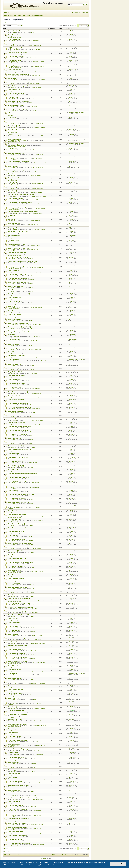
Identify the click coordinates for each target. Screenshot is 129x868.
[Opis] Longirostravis (14, 762)
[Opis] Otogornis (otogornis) (16, 376)
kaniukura (15, 213)
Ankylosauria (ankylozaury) (14, 142)
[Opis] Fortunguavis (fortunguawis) (18, 282)
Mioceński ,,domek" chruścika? (17, 646)
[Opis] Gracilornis (13, 491)
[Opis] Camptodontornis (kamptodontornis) (21, 562)
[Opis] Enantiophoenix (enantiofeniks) (19, 450)
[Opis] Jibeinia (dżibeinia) (15, 286)
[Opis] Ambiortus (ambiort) (16, 446)
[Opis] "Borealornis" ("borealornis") (18, 615)
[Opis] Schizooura (13, 352)
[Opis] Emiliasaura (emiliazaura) (17, 724)
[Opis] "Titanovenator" (14, 122)
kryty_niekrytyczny (15, 79)
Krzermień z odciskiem (15, 31)
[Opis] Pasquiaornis (14, 583)
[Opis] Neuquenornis (14, 630)
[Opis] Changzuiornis (14, 626)
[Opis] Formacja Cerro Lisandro (17, 836)
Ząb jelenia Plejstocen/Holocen (17, 48)
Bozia (14, 779)
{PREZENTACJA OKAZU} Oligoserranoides (21, 611)
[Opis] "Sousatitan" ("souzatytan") (18, 809)
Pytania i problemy (36, 32)
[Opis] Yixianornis (13, 619)
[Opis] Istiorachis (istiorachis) (17, 207)
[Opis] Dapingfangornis (15, 839)
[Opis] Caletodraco (13, 360)
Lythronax (13, 36)
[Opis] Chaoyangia (13, 311)
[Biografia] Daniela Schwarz (16, 711)
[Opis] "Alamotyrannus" (15, 802)
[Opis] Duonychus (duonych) (16, 423)
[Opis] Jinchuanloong (14, 315)
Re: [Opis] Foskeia (13, 65)
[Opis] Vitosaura (13, 166)
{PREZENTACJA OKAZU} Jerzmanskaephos (21, 607)
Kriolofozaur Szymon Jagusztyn (18, 114)
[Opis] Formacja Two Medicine (17, 707)
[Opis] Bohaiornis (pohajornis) (17, 666)
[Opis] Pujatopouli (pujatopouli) (17, 109)
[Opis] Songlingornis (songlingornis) (19, 278)
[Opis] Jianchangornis (14, 319)
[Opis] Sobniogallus (14, 90)
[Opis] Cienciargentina (14, 387)
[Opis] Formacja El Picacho (16, 126)
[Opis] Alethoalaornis (14, 380)
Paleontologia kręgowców (36, 58)
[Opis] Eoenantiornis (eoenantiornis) (19, 603)
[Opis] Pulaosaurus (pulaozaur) (17, 253)
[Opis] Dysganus (13, 634)
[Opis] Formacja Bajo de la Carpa (18, 430)
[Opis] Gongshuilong (14, 35)
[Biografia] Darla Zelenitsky (16, 372)
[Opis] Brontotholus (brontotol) (17, 130)
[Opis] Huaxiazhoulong (15, 670)
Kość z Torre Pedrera (14, 240)
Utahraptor (13, 712)
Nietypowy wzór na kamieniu (16, 228)
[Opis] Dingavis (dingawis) (16, 532)
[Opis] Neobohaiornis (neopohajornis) (19, 528)
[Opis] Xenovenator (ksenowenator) (18, 74)
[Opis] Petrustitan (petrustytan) (17, 481)
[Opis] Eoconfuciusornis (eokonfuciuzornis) (21, 494)
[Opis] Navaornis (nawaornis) (17, 653)
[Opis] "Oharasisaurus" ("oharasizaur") (20, 814)
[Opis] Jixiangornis (13, 729)
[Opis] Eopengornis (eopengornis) (18, 403)
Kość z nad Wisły (13, 753)
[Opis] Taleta (12, 306)
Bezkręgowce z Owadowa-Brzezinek (19, 785)
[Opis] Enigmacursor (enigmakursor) (19, 266)
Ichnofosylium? (12, 642)
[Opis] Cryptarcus (13, 44)
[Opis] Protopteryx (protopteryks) (18, 657)
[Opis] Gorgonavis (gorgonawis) (17, 53)
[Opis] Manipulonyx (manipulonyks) (18, 86)
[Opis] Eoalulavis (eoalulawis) (17, 559)
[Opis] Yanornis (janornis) (15, 690)
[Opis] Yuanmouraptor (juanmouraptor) (19, 407)
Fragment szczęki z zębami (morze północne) (21, 195)
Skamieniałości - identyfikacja (39, 196)
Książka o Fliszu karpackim (16, 694)
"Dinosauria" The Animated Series (18, 232)
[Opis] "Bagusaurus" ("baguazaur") (18, 819)
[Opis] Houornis (13, 511)
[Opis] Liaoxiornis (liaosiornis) (17, 415)
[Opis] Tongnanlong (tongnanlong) (18, 248)
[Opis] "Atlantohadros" (15, 570)
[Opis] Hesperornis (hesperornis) (18, 257)
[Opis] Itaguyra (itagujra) (15, 301)
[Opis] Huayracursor (14, 148)
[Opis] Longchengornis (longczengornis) (20, 331)
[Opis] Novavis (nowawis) (15, 555)
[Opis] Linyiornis (13, 535)
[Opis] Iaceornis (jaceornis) (16, 400)
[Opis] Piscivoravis (13, 698)
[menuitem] (85, 13)
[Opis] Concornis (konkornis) (16, 566)
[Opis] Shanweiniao (14, 766)
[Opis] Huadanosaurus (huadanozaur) (19, 477)
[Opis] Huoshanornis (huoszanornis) (19, 294)
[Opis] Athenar (12, 117)
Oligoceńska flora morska (15, 719)
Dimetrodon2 (16, 49)
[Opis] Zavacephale (14, 178)
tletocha (15, 196)
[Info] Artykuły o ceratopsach (16, 356)
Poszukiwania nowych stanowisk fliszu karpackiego (23, 798)
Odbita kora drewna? (14, 682)
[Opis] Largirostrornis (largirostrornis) (19, 327)
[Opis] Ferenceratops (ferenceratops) (19, 82)
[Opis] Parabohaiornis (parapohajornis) (20, 427)
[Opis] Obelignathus (14, 339)
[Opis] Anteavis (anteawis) (16, 153)
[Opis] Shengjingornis (14, 364)
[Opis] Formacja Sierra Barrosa (17, 823)
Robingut (15, 420)
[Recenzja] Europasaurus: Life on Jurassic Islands (23, 212)
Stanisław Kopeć (15, 62)
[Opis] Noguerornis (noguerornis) (18, 434)
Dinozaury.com (43, 858)
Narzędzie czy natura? (14, 236)
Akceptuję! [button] (118, 864)
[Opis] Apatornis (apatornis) (16, 411)
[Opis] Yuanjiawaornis (14, 438)
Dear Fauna (11, 219)
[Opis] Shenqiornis (13, 344)
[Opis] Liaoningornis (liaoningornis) (18, 502)
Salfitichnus (11, 113)
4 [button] (84, 25)
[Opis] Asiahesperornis (15, 737)
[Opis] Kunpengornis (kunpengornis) (19, 170)
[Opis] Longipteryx (13, 770)
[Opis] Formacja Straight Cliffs (17, 275)
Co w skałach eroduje (40, 79)
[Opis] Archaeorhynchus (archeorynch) (20, 794)
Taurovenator (14, 54)
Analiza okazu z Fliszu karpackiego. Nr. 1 (20, 749)
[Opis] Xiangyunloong (14, 39)
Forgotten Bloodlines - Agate (16, 244)
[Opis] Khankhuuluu (14, 271)
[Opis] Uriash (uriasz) (14, 486)
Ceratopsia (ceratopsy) (35, 45)
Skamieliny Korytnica (14, 419)
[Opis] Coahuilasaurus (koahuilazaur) (19, 843)
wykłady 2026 (12, 78)
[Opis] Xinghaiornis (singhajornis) (18, 524)
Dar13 (14, 683)
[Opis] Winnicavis (13, 97)
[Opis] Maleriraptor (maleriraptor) (18, 323)
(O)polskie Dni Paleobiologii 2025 (18, 457)
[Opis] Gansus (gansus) (15, 678)
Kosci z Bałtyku (12, 778)
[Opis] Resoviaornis (14, 595)
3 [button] (82, 25)
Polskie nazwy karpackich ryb (17, 638)
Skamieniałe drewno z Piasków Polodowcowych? (23, 261)
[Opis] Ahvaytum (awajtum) (16, 579)
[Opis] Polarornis (13, 733)
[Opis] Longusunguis (14, 790)
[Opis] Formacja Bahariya (15, 199)
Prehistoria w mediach (38, 213)
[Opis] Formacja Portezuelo (16, 806)
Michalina (15, 229)
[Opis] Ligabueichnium (15, 139)
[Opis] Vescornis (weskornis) (16, 290)
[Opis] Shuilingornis (14, 774)
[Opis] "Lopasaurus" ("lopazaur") (18, 392)
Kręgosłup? (11, 216)
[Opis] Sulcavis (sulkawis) (16, 470)
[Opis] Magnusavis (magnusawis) (18, 740)
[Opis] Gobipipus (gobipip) (16, 466)
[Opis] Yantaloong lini (14, 70)
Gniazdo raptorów (37, 640)
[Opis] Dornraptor (13, 673)
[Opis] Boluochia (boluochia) (16, 368)
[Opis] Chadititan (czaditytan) (17, 461)
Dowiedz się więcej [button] (59, 865)
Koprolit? (11, 134)
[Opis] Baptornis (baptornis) (16, 539)
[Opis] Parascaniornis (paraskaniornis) (19, 543)
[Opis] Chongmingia (14, 623)
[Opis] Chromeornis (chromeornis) (18, 101)
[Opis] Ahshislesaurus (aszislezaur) (18, 162)
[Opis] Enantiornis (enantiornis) (17, 587)
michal (14, 32)
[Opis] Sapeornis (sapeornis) (16, 383)
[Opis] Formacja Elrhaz (15, 396)
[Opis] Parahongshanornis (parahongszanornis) (22, 474)
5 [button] (86, 25)
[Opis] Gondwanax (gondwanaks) (18, 758)
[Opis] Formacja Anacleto (15, 348)
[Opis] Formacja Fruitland (15, 191)
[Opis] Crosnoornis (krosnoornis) (18, 591)
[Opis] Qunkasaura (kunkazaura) (17, 827)
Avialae (33, 54)
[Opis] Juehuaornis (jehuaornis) (17, 442)
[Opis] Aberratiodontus (15, 686)
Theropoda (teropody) (36, 76)
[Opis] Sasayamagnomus (15, 832)
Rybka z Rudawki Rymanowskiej (17, 702)
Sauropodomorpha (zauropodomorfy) (16, 146)
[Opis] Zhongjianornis (14, 298)
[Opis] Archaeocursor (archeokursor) (19, 599)
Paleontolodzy (33, 106)
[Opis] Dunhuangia (13, 454)
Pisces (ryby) (35, 609)
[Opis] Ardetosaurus (14, 744)
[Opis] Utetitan (12, 157)
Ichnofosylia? (12, 335)
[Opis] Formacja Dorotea (15, 781)
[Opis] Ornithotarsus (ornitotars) (17, 661)
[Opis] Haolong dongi (14, 60)
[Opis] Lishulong (13, 144)
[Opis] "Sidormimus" (14, 174)
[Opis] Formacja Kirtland (15, 187)
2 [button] (80, 25)
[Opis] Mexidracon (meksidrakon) (18, 547)
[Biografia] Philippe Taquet (16, 105)
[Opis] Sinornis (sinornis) (15, 551)
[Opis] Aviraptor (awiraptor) (16, 94)
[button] (88, 25)
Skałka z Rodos (12, 506)
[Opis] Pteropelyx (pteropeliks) (17, 515)
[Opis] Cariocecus (13, 182)
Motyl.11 (15, 217)
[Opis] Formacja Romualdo (16, 57)
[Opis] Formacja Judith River (16, 650)
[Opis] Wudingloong (14, 223)
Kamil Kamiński (14, 66)
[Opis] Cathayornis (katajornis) (17, 498)
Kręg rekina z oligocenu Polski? (17, 715)
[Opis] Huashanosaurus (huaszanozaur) (20, 202)
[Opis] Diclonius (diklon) (15, 519)
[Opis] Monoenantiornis (15, 575)
